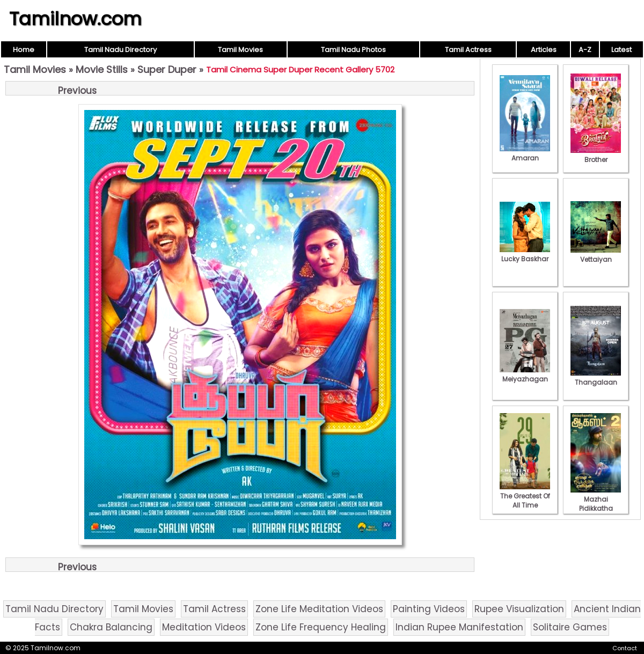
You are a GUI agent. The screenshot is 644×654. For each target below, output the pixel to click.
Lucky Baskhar (525, 254)
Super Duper (167, 69)
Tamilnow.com (75, 19)
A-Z (585, 50)
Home (24, 50)
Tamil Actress (468, 50)
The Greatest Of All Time (525, 496)
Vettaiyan (596, 255)
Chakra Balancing (111, 627)
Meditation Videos (204, 627)
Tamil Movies (240, 50)
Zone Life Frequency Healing (321, 627)
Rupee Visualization (519, 609)
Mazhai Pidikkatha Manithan (596, 504)
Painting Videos (429, 609)
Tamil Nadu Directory (120, 50)
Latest (621, 50)
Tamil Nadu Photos (353, 50)
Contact (625, 648)
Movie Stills (102, 69)
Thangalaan (596, 378)
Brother (596, 155)
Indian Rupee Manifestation (459, 627)
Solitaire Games (570, 627)
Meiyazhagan (525, 374)
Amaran (525, 153)
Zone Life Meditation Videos (319, 609)
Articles (544, 50)
